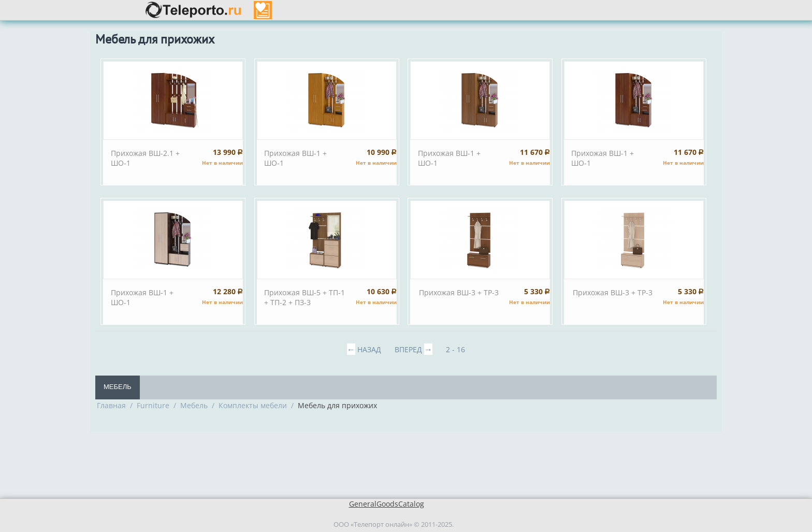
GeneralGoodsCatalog (387, 504)
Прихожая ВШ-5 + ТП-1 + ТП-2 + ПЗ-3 (304, 297)
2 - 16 (455, 349)
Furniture (153, 405)
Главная (111, 405)
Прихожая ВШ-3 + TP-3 (459, 292)
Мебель (118, 387)
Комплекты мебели (253, 405)
